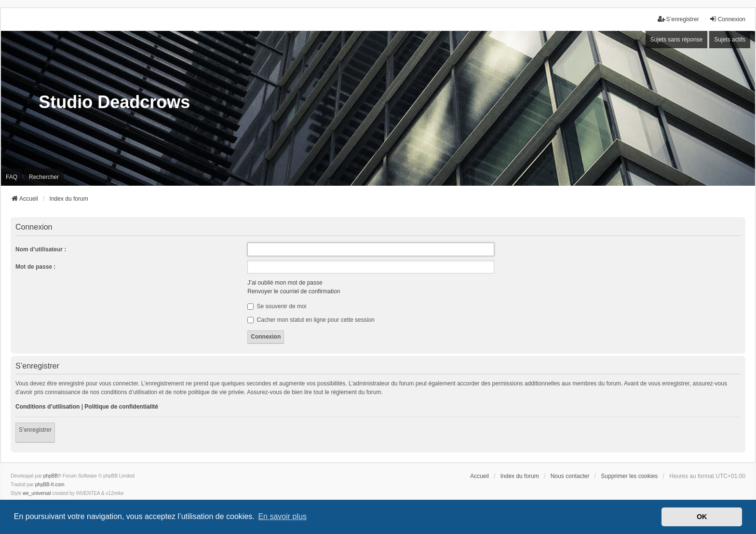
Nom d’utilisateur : (41, 249)
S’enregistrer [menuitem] (678, 19)
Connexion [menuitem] (727, 19)
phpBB (51, 476)
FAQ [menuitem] (12, 177)
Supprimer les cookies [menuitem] (629, 476)
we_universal (37, 493)
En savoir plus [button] (282, 516)
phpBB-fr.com (50, 485)
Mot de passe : (35, 267)
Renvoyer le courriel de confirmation (294, 291)
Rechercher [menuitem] (44, 177)
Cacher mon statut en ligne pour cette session (311, 320)
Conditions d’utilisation (47, 407)
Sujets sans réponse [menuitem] (677, 40)
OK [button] (702, 517)
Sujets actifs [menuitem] (730, 40)
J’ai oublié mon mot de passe (285, 283)
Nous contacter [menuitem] (570, 476)
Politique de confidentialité (121, 407)
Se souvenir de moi (277, 306)
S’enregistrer (35, 430)
